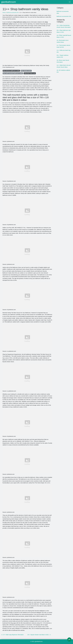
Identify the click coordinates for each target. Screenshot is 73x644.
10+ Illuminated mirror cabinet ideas (63, 41)
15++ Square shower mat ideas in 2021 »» (39, 635)
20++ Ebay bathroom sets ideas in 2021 (64, 31)
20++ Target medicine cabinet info (62, 56)
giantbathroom (9, 2)
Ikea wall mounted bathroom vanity (13, 73)
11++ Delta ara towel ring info (63, 51)
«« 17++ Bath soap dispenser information (12, 635)
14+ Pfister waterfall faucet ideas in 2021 (64, 36)
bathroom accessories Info (64, 16)
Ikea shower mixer (26, 71)
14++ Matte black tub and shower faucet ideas (63, 66)
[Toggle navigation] (70, 2)
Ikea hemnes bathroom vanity (11, 71)
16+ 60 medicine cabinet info (63, 71)
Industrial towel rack (30, 73)
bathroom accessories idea (63, 12)
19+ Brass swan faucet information (63, 61)
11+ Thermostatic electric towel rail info (63, 46)
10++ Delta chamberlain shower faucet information (64, 26)
